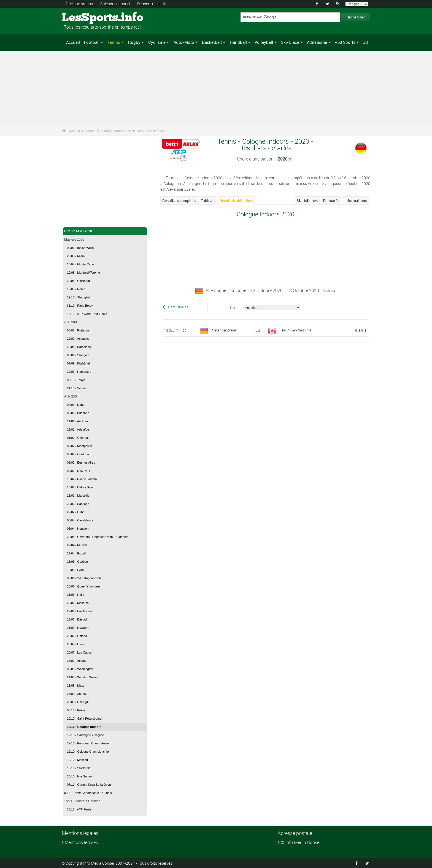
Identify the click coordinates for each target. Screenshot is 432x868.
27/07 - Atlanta (77, 661)
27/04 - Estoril (76, 553)
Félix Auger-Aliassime (295, 330)
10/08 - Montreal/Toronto (83, 273)
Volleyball (264, 42)
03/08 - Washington (80, 669)
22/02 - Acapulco (78, 339)
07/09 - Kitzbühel (78, 363)
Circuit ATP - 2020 (105, 231)
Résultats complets (179, 201)
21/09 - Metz (75, 685)
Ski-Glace (290, 42)
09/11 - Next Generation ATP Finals (88, 793)
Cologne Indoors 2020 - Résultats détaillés (134, 131)
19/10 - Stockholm (79, 768)
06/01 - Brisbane (78, 413)
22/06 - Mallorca (78, 603)
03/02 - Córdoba (78, 454)
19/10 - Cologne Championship (88, 752)
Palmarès (331, 201)
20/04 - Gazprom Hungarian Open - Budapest (98, 537)
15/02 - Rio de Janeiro (82, 479)
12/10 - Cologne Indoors (84, 727)
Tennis (114, 42)
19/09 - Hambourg (79, 372)
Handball (238, 42)
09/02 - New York (79, 471)
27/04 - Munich (77, 545)
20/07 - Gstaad (77, 636)
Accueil (73, 42)
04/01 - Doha (76, 405)
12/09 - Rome (76, 289)
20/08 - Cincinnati (79, 281)
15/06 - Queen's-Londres (84, 586)
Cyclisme (157, 42)
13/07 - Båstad (77, 619)
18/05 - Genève (77, 562)
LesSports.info (83, 18)
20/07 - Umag (76, 644)
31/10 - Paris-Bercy (80, 306)
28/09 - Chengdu (78, 702)
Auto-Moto (184, 42)
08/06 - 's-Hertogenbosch (84, 578)
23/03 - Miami (76, 256)
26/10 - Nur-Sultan (79, 776)
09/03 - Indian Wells (80, 248)
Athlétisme (317, 42)
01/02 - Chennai (78, 438)
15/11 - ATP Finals (79, 809)
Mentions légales (81, 842)
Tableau (208, 201)
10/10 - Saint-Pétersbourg (84, 719)
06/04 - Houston (78, 529)
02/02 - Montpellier (79, 446)
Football (92, 42)
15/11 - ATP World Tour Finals (87, 314)
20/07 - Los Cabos (79, 652)
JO (366, 42)
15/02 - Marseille (78, 496)
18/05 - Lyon (75, 570)
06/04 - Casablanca (80, 520)
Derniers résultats (152, 4)
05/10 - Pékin (76, 710)
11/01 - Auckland (78, 421)
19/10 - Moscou (77, 760)
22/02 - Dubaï (76, 512)
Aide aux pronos (79, 4)
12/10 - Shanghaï (79, 297)
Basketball (212, 42)
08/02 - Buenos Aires (81, 462)
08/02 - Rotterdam (79, 330)
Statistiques (307, 201)
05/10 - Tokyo (76, 380)
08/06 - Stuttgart (78, 355)
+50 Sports (345, 42)
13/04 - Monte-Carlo (80, 264)
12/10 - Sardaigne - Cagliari (86, 735)
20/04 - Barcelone (79, 347)
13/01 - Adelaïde (78, 429)
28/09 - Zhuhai (77, 694)
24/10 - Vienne (77, 388)
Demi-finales (178, 307)
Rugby (134, 42)
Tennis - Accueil (77, 220)
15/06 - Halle (75, 595)
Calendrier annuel (115, 4)
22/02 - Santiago (78, 504)
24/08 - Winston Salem (82, 677)
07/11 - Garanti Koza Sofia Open (89, 785)
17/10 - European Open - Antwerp (90, 743)
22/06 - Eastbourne (80, 611)
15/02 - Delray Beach (81, 487)
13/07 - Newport (78, 628)
